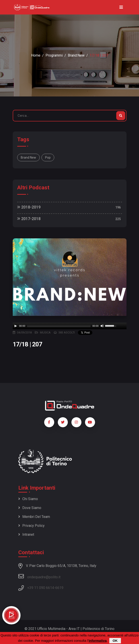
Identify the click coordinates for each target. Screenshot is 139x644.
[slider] (59, 326)
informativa (98, 641)
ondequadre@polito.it (39, 576)
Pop (48, 157)
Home (36, 55)
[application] (70, 326)
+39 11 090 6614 (41, 588)
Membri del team (34, 517)
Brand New (28, 157)
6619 (59, 588)
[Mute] (102, 326)
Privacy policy (31, 526)
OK (115, 641)
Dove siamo (30, 508)
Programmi (54, 55)
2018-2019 (29, 207)
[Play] (16, 326)
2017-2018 (29, 219)
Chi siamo (28, 499)
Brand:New (76, 55)
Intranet (26, 535)
